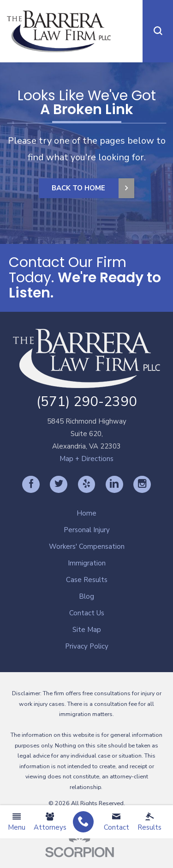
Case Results (87, 580)
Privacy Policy (87, 646)
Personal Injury (87, 530)
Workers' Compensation (87, 546)
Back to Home (78, 188)
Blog (86, 596)
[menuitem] (83, 822)
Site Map (87, 630)
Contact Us (87, 613)
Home (86, 513)
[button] (158, 31)
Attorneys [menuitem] (50, 822)
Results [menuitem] (149, 822)
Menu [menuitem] (17, 822)
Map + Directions (86, 459)
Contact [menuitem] (116, 822)
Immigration (87, 563)
